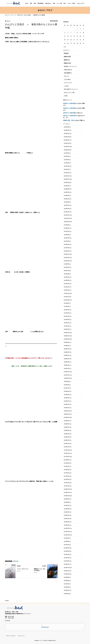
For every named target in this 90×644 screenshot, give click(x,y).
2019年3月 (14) (68, 401)
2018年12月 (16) (68, 411)
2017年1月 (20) (68, 486)
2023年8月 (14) (68, 228)
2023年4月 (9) (67, 241)
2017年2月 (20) (68, 483)
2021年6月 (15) (68, 313)
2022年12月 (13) (68, 254)
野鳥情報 (66, 53)
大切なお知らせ (68, 70)
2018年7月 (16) (68, 427)
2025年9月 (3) (67, 153)
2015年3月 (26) (68, 558)
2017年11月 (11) (68, 453)
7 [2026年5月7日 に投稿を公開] (74, 33)
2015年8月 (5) (67, 541)
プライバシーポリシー (11, 636)
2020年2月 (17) (68, 365)
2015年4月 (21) (68, 554)
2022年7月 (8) (67, 271)
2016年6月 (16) (68, 509)
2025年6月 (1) (67, 156)
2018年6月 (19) (68, 430)
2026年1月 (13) (68, 140)
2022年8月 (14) (68, 267)
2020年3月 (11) (68, 362)
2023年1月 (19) (68, 251)
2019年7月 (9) (67, 388)
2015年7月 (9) (67, 545)
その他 (66, 96)
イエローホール (68, 83)
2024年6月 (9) (67, 196)
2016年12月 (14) (68, 489)
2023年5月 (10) (68, 238)
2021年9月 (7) (67, 303)
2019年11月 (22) (68, 375)
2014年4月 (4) (67, 594)
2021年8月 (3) (67, 306)
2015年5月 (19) (68, 551)
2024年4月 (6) (67, 202)
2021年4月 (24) (68, 320)
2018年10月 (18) (68, 417)
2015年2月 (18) (68, 561)
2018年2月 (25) (68, 444)
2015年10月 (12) (68, 535)
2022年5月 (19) (68, 277)
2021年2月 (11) (68, 326)
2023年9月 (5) (67, 225)
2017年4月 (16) (68, 476)
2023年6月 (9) (67, 235)
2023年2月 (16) (68, 248)
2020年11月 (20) (68, 336)
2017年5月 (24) (68, 473)
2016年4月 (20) (68, 515)
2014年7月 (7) (67, 584)
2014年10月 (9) (68, 574)
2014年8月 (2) (67, 581)
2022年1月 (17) (68, 290)
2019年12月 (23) (68, 372)
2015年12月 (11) (68, 528)
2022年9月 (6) (67, 264)
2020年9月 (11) (68, 342)
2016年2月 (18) (68, 522)
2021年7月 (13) (68, 310)
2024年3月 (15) (68, 205)
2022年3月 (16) (68, 284)
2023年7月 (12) (68, 231)
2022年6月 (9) (67, 274)
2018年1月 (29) (68, 447)
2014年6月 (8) (67, 587)
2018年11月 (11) (68, 414)
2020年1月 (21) (68, 368)
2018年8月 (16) (68, 424)
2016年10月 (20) (68, 496)
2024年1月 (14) (68, 212)
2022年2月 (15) (68, 287)
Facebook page (45, 627)
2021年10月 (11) (68, 300)
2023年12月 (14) (68, 215)
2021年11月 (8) (68, 297)
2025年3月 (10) (68, 166)
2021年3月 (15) (68, 323)
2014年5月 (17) (68, 590)
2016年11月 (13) (68, 492)
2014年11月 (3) (68, 571)
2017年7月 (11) (68, 466)
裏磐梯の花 (67, 60)
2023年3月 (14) (68, 244)
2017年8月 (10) (68, 463)
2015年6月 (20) (68, 548)
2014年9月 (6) (67, 577)
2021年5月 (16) (68, 316)
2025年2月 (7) (67, 169)
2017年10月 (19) (68, 457)
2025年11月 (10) (68, 147)
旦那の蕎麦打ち (68, 73)
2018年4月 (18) (68, 437)
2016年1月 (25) (68, 525)
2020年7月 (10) (68, 349)
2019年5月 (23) (68, 395)
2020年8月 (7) (67, 346)
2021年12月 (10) (68, 293)
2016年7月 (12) (68, 506)
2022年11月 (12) (68, 258)
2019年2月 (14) (68, 404)
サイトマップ (21, 636)
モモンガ (66, 76)
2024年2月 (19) (68, 209)
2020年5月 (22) (68, 355)
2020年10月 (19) (68, 339)
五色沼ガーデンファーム (70, 66)
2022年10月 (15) (68, 261)
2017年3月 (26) (68, 479)
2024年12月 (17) (68, 176)
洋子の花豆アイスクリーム (71, 89)
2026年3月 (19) (68, 134)
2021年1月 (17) (68, 329)
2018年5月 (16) (68, 434)
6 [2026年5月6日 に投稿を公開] (71, 33)
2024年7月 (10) (68, 192)
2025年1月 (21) (68, 173)
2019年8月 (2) (67, 385)
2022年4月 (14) (68, 280)
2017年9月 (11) (68, 460)
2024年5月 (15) (68, 199)
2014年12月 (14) (68, 568)
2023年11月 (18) (68, 218)
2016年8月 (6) (67, 502)
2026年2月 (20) (68, 137)
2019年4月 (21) (68, 398)
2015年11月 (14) (68, 532)
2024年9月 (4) (67, 186)
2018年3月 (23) (68, 440)
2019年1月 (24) (68, 408)
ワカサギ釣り (67, 79)
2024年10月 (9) (68, 182)
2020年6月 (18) (68, 352)
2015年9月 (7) (67, 538)
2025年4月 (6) (67, 163)
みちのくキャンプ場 (69, 93)
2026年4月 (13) (68, 130)
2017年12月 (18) (68, 450)
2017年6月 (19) (68, 470)
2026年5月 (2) (67, 127)
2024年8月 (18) (68, 189)
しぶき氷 (66, 86)
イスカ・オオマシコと (23, 569)
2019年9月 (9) (67, 381)
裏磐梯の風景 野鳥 (68, 120)
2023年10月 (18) (68, 222)
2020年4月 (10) (68, 359)
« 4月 (65, 47)
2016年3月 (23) (68, 519)
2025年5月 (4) (67, 160)
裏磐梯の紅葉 (67, 63)
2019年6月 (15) (68, 391)
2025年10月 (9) (68, 150)
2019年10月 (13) (68, 378)
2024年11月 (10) (68, 179)
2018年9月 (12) (68, 421)
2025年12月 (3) (68, 143)
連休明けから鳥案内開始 (70, 103)
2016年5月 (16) (68, 512)
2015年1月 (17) (68, 564)
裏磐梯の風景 (54, 21)
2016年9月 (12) (68, 499)
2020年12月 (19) (68, 333)
